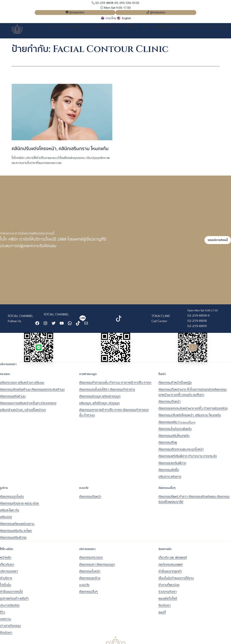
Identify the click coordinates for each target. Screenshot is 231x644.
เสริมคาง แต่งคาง (170, 479)
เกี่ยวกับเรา (77, 27)
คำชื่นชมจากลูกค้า (170, 574)
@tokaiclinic (106, 328)
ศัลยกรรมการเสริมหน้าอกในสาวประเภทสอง (28, 406)
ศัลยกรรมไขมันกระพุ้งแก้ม (175, 432)
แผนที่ (224, 27)
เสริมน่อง (6, 520)
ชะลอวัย (84, 588)
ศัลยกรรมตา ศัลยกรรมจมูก (97, 567)
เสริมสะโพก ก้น (10, 513)
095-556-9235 (129, 3)
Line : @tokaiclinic (106, 317)
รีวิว (146, 27)
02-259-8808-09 (105, 3)
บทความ (190, 27)
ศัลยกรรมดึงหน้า (170, 404)
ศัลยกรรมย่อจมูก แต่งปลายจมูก (100, 399)
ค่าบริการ (6, 581)
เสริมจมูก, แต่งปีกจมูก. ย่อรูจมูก (99, 406)
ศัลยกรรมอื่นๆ (88, 595)
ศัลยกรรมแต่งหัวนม (13, 399)
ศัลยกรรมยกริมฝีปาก (172, 466)
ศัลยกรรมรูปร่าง (90, 581)
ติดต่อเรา (208, 27)
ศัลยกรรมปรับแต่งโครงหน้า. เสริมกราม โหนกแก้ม (190, 418)
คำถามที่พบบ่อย (169, 588)
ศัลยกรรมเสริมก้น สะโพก (16, 534)
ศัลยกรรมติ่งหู (168, 445)
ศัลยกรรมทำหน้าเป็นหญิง (175, 386)
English (126, 18)
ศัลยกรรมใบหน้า (90, 574)
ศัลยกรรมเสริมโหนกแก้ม (174, 438)
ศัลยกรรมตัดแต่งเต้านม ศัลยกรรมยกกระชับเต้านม (32, 392)
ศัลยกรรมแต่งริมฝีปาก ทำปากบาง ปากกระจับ (188, 459)
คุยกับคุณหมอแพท (171, 567)
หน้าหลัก (6, 560)
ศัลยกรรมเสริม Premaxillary (177, 425)
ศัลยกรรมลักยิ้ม (169, 473)
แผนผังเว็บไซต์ (168, 601)
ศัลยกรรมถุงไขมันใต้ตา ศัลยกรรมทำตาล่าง (107, 392)
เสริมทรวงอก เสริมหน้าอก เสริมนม (22, 386)
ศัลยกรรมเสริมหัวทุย (13, 540)
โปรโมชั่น (132, 27)
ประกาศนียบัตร (10, 608)
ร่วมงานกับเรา (168, 595)
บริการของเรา (107, 27)
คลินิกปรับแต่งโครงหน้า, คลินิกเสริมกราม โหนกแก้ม (60, 151)
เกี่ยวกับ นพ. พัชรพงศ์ (173, 560)
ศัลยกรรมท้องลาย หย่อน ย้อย (19, 506)
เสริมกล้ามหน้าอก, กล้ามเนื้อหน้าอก (23, 413)
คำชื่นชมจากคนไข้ (11, 595)
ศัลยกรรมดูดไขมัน (12, 499)
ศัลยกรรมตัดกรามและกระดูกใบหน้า (181, 452)
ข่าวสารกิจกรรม (166, 27)
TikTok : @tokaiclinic (142, 317)
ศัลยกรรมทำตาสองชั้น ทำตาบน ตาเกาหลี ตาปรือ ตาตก (115, 386)
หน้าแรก (56, 27)
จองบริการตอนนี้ (218, 243)
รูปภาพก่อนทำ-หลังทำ (14, 601)
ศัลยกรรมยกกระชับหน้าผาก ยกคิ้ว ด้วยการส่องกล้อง (193, 411)
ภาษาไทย (111, 18)
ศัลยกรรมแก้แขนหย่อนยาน (17, 527)
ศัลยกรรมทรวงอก (91, 560)
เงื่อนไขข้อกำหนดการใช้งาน (176, 581)
